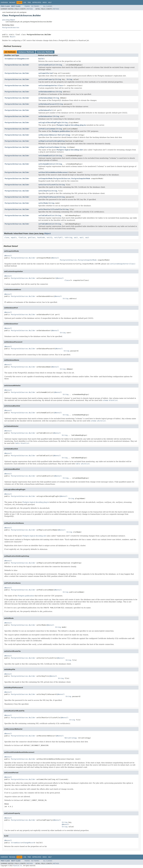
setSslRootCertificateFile (50, 209)
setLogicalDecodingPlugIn (50, 122)
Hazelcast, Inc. (18, 866)
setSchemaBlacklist (47, 156)
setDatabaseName (45, 98)
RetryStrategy (64, 135)
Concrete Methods (45, 52)
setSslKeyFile (45, 191)
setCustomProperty (46, 79)
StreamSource (10, 59)
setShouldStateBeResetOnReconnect (54, 172)
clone (7, 238)
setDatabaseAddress (47, 92)
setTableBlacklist (46, 215)
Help (50, 2)
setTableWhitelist (46, 224)
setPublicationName (47, 129)
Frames (27, 6)
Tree (29, 2)
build (41, 59)
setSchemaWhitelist (47, 164)
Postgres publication (61, 131)
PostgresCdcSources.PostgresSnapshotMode (72, 178)
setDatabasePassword (47, 104)
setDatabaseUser (45, 116)
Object (13, 37)
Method (30, 9)
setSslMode (43, 203)
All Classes (48, 6)
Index (45, 2)
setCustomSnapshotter (48, 86)
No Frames (35, 6)
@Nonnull (8, 256)
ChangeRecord (23, 59)
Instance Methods (26, 52)
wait (76, 238)
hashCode (41, 238)
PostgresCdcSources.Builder (17, 65)
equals (14, 238)
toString (68, 238)
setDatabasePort (45, 110)
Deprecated (37, 2)
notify (50, 238)
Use (25, 2)
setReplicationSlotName (49, 147)
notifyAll (59, 238)
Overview (4, 2)
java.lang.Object (9, 20)
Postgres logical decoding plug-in (71, 125)
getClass (32, 238)
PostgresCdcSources (11, 27)
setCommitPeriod (45, 73)
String (59, 65)
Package (12, 2)
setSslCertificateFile (48, 185)
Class (61, 86)
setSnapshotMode (45, 178)
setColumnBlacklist (47, 65)
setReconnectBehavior (48, 135)
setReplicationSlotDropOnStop (52, 141)
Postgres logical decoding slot (70, 150)
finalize (22, 238)
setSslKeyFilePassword (48, 197)
